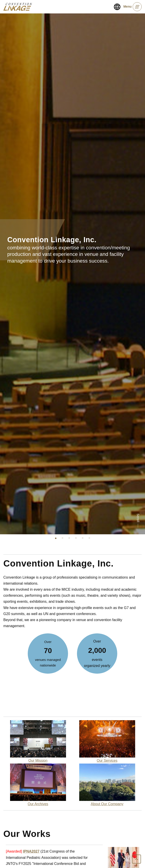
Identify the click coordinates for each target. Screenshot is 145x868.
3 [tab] (69, 538)
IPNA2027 (31, 851)
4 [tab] (76, 538)
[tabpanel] (72, 274)
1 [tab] (56, 538)
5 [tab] (83, 538)
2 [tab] (62, 538)
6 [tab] (89, 538)
